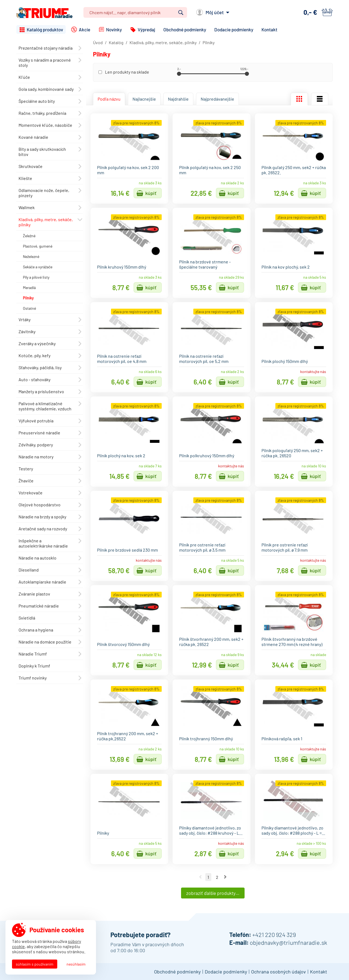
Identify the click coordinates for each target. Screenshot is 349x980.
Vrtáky (25, 319)
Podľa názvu (109, 99)
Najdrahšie (178, 99)
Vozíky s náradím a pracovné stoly (45, 62)
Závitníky (27, 331)
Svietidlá (27, 618)
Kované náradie (33, 137)
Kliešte (25, 178)
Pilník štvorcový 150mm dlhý (123, 644)
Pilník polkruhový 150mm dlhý (207, 456)
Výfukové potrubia (36, 421)
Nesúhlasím (76, 964)
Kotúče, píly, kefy (34, 355)
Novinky (114, 29)
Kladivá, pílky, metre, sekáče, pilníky (46, 222)
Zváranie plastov (34, 594)
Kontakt (269, 29)
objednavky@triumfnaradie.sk (288, 942)
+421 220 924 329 (274, 934)
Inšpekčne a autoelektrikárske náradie (43, 543)
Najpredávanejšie (217, 99)
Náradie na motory (36, 457)
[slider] (179, 74)
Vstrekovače (31, 493)
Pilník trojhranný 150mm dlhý (206, 739)
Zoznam (320, 99)
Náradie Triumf (33, 654)
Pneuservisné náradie (39, 433)
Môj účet (215, 12)
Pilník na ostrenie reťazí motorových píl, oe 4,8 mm (122, 359)
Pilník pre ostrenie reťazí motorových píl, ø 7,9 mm (285, 547)
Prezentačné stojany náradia (46, 48)
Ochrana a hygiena (36, 630)
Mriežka (299, 99)
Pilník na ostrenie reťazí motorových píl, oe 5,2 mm (204, 359)
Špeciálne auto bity (37, 101)
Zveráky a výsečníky (37, 343)
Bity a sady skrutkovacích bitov (42, 152)
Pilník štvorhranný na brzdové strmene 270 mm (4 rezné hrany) (292, 642)
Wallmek (27, 207)
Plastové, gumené (38, 246)
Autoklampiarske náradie (42, 582)
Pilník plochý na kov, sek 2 (121, 456)
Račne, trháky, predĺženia (42, 113)
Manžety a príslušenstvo (41, 391)
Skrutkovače (31, 166)
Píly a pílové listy (36, 277)
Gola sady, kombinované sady (46, 89)
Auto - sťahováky (34, 379)
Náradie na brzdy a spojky (42, 517)
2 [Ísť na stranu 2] (217, 877)
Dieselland (29, 570)
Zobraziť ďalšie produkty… (213, 893)
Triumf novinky (33, 678)
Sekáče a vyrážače (38, 267)
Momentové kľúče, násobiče (45, 125)
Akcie (85, 29)
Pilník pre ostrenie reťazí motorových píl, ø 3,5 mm (202, 547)
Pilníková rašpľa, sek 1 (282, 739)
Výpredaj (146, 29)
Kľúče (24, 77)
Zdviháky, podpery (36, 445)
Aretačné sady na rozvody (43, 529)
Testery (26, 469)
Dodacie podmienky (234, 29)
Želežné (29, 236)
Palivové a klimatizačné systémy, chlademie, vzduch (45, 406)
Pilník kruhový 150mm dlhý (122, 267)
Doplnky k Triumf (34, 666)
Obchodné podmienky (185, 29)
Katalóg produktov (45, 29)
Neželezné (31, 256)
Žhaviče (26, 481)
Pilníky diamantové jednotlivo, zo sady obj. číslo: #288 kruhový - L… (211, 830)
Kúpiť (151, 193)
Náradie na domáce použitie (45, 642)
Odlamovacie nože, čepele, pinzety (44, 193)
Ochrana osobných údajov (279, 972)
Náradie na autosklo (37, 558)
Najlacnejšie (144, 99)
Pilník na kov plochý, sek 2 (286, 267)
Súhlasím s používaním (35, 964)
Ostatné (29, 308)
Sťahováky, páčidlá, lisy (40, 367)
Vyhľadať (181, 13)
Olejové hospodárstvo (40, 505)
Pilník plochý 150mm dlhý (285, 361)
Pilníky (28, 298)
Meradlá (29, 288)
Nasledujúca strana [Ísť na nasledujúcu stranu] (225, 877)
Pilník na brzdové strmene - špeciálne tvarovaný (205, 264)
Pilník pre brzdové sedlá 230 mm (127, 550)
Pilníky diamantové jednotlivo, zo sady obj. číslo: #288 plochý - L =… (293, 830)
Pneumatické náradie (39, 606)
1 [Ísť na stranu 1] (208, 877)
